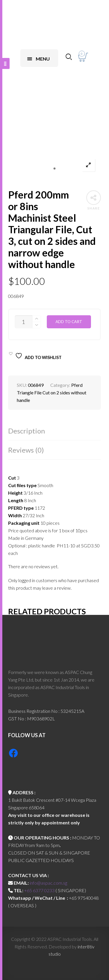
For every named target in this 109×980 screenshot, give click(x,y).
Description (27, 431)
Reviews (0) (26, 450)
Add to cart (69, 322)
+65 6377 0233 (39, 890)
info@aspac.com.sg (48, 883)
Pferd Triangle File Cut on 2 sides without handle (52, 392)
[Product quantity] (24, 322)
